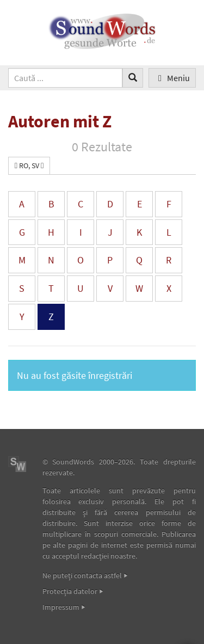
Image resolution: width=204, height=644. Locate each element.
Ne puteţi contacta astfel (82, 575)
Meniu (172, 78)
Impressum (61, 607)
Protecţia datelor (70, 591)
